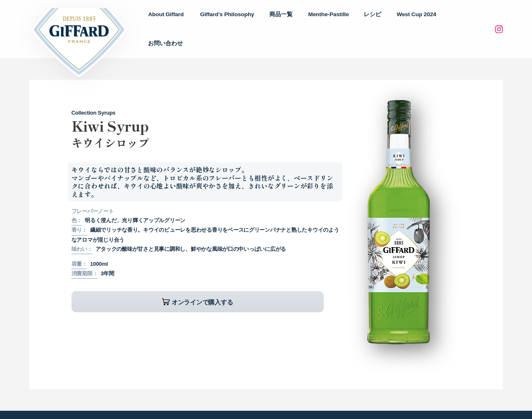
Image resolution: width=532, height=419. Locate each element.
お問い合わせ (469, 21)
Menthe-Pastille (341, 21)
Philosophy (248, 21)
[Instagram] (499, 22)
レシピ (382, 21)
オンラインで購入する (134, 286)
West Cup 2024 (421, 21)
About (191, 21)
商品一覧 (298, 21)
